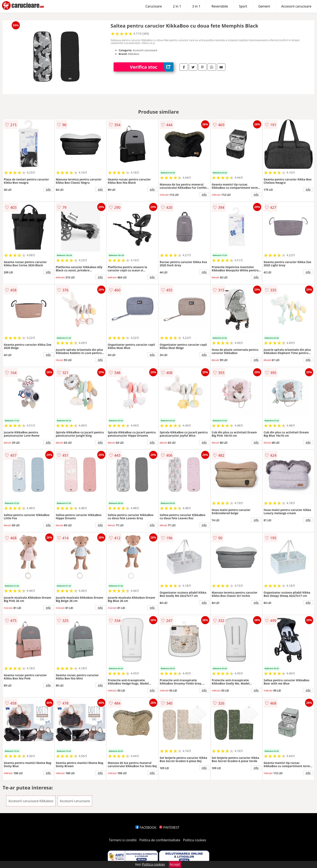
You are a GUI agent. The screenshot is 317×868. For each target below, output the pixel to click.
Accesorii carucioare (296, 6)
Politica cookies (195, 840)
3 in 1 (196, 6)
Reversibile (220, 6)
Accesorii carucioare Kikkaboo (31, 801)
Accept (175, 864)
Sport (243, 6)
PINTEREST (169, 827)
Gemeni (264, 6)
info (48, 189)
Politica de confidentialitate (160, 840)
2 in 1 (177, 6)
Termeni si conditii (123, 840)
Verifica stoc (152, 67)
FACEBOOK (146, 827)
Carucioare (154, 6)
